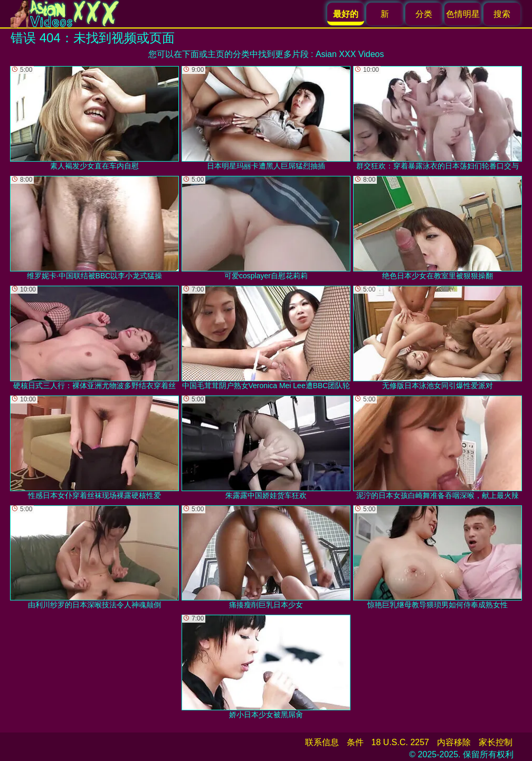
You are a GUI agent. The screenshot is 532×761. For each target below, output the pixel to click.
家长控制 (496, 742)
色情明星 (463, 14)
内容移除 (454, 742)
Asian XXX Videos (350, 54)
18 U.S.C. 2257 (400, 742)
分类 (424, 14)
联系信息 (322, 742)
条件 (355, 742)
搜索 (502, 14)
